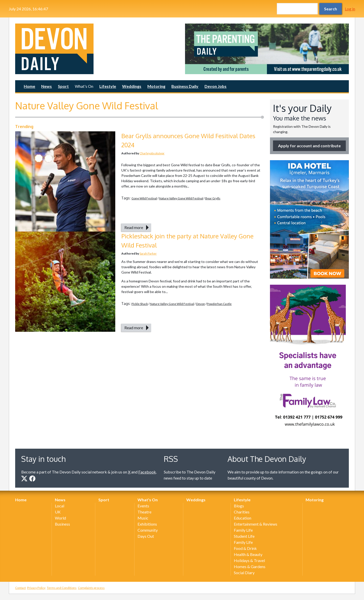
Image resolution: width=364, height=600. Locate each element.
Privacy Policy (36, 588)
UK (58, 512)
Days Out (146, 536)
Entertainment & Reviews (256, 524)
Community (148, 530)
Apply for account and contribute (309, 146)
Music (143, 518)
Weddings (132, 86)
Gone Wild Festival (144, 198)
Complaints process (91, 588)
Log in (350, 9)
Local (60, 506)
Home (29, 86)
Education (243, 518)
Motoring (156, 86)
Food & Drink (245, 548)
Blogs (239, 506)
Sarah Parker (148, 253)
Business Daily (185, 86)
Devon (201, 304)
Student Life (244, 536)
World (60, 518)
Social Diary (244, 573)
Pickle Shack (140, 304)
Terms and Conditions (62, 588)
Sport (63, 86)
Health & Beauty (248, 554)
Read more (134, 227)
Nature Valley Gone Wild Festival (181, 198)
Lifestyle (108, 86)
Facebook (147, 472)
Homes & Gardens (250, 566)
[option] (267, 49)
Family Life (243, 530)
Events (143, 506)
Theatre (144, 512)
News (47, 86)
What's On (84, 86)
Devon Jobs (215, 86)
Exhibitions (147, 524)
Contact (20, 588)
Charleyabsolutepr (152, 153)
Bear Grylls (213, 198)
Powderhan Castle (219, 304)
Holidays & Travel (249, 560)
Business (62, 524)
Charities (242, 512)
